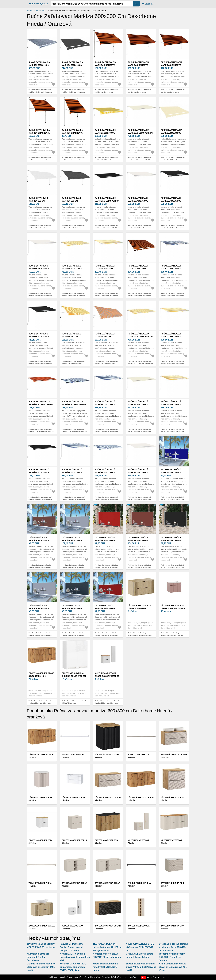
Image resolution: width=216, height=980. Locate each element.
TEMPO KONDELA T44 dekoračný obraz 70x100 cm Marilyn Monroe (108, 947)
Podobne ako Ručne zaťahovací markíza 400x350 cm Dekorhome (106, 295)
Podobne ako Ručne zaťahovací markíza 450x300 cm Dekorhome (40, 295)
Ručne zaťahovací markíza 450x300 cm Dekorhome (39, 269)
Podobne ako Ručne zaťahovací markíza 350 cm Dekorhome (40, 227)
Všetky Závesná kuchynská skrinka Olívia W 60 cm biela (74, 702)
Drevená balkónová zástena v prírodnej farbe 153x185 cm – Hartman (173, 947)
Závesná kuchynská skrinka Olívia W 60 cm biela (74, 676)
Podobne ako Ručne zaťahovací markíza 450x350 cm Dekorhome (139, 227)
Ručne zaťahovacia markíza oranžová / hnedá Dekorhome (105, 65)
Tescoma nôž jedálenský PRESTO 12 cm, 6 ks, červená (172, 957)
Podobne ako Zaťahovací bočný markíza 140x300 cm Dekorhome (172, 498)
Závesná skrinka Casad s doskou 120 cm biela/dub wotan (41, 676)
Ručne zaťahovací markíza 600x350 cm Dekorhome (72, 269)
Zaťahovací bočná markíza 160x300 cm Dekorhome (105, 540)
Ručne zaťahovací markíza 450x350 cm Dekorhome (138, 201)
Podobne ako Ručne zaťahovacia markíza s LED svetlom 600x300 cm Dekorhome (140, 160)
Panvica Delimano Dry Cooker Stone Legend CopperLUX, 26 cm (71, 947)
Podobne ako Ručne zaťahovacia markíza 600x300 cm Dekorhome (40, 91)
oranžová (40, 11)
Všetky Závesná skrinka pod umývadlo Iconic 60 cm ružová (172, 634)
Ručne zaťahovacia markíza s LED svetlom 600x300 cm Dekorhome (140, 133)
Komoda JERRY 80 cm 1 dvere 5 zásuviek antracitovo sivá (75, 957)
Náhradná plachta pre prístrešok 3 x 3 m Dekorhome (38, 957)
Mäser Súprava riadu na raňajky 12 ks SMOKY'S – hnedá (106, 967)
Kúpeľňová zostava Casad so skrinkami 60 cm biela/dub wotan (107, 676)
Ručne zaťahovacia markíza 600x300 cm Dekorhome (39, 65)
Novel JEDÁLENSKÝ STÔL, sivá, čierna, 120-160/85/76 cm (140, 947)
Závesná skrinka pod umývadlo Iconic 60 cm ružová (173, 608)
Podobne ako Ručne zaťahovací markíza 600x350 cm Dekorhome (73, 295)
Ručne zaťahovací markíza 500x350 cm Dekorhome (171, 269)
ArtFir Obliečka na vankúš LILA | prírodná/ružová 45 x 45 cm (173, 967)
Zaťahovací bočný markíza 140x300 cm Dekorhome (171, 472)
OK (143, 977)
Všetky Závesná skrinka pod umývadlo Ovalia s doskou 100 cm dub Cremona (140, 635)
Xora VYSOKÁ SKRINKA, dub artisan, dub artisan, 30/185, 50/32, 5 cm (73, 967)
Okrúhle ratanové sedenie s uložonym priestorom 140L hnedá (41, 967)
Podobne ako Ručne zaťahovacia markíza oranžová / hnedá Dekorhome (107, 92)
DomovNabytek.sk (39, 4)
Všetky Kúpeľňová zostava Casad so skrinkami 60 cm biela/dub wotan (108, 702)
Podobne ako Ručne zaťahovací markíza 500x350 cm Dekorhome (172, 295)
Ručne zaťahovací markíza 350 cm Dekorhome (38, 201)
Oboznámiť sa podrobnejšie (159, 977)
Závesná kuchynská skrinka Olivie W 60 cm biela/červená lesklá (141, 967)
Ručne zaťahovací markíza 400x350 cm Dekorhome (105, 269)
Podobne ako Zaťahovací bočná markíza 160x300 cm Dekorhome (106, 566)
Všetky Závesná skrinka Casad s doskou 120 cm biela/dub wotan (40, 702)
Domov (30, 11)
